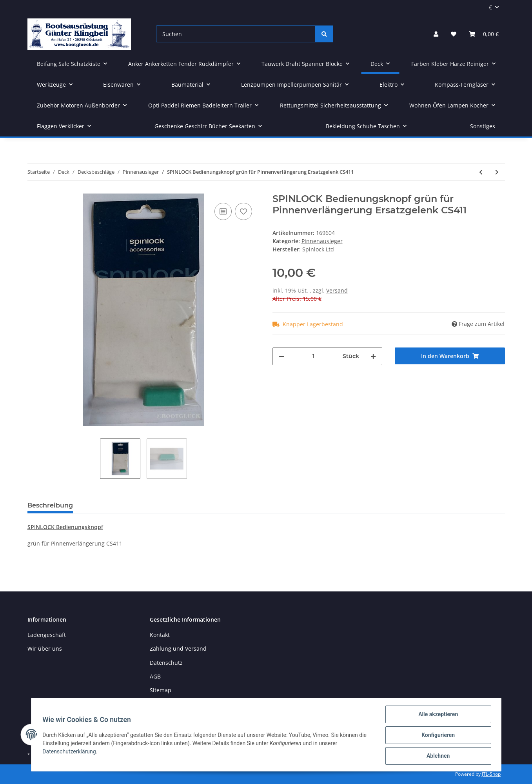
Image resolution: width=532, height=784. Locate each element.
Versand (337, 290)
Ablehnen (437, 756)
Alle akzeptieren (437, 715)
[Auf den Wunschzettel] (243, 211)
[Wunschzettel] (454, 34)
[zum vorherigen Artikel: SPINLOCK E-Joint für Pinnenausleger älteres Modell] (481, 172)
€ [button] (490, 7)
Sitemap (161, 690)
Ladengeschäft (47, 635)
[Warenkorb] (484, 34)
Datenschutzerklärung (71, 752)
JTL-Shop (491, 774)
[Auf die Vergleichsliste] (223, 211)
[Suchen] (236, 34)
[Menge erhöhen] (373, 356)
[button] (436, 34)
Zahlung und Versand (178, 648)
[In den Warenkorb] (450, 356)
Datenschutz (166, 663)
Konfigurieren (437, 736)
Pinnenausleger (322, 241)
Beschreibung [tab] (50, 505)
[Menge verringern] (281, 356)
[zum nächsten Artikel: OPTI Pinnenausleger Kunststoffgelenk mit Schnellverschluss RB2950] (497, 172)
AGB (155, 676)
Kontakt (160, 635)
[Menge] (314, 356)
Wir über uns (45, 648)
